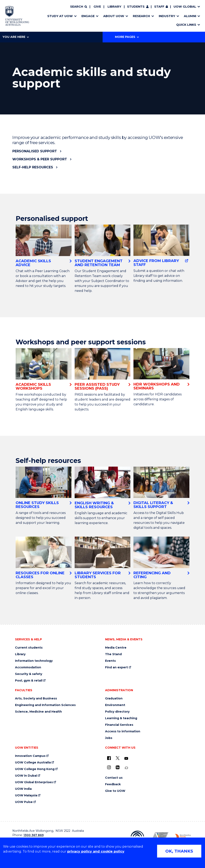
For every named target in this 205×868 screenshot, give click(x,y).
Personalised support (35, 151)
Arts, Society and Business (36, 698)
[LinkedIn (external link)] (118, 767)
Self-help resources (33, 167)
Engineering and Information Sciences (45, 705)
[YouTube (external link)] (126, 758)
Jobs (109, 738)
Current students (29, 648)
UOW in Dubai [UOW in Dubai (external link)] (26, 776)
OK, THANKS (179, 851)
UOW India (23, 789)
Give (97, 7)
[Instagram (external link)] (109, 767)
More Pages (127, 37)
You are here (16, 37)
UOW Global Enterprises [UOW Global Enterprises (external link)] (34, 782)
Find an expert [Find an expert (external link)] (116, 667)
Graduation (114, 698)
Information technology (34, 661)
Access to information (123, 731)
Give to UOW (115, 791)
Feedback (113, 784)
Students (136, 7)
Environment (115, 705)
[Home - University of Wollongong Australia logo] (17, 16)
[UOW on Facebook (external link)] (109, 758)
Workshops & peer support (40, 159)
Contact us (114, 778)
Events (110, 661)
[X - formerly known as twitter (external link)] (118, 758)
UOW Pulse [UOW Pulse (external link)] (24, 802)
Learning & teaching (121, 718)
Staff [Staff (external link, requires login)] (159, 7)
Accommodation (28, 667)
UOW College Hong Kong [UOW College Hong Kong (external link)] (35, 769)
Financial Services (119, 725)
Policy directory (117, 712)
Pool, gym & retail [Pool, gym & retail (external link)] (29, 681)
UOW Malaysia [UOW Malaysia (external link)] (26, 795)
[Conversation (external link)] (126, 768)
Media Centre (116, 648)
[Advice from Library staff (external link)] (161, 246)
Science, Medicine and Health (38, 712)
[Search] (79, 7)
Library (114, 7)
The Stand (113, 654)
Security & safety (29, 674)
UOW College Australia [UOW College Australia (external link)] (33, 763)
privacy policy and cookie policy (96, 851)
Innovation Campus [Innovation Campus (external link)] (30, 756)
